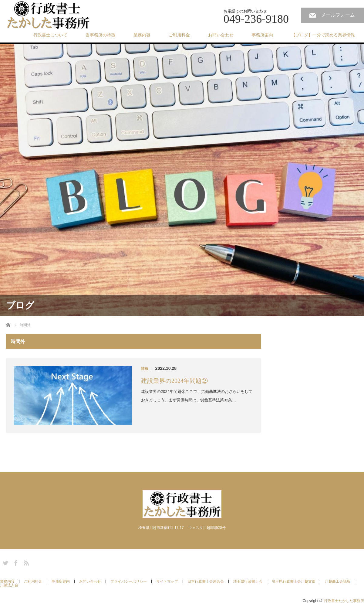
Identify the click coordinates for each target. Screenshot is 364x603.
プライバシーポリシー (129, 581)
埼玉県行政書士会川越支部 (294, 581)
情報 (145, 369)
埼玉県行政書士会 (248, 581)
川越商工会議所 (338, 581)
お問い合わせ (221, 35)
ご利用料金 (179, 35)
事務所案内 (262, 35)
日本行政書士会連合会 (206, 581)
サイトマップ (167, 581)
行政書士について (50, 35)
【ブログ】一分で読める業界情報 (323, 35)
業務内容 (142, 35)
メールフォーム (338, 15)
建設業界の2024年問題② (174, 381)
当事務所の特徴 (100, 35)
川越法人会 (9, 585)
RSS (25, 562)
